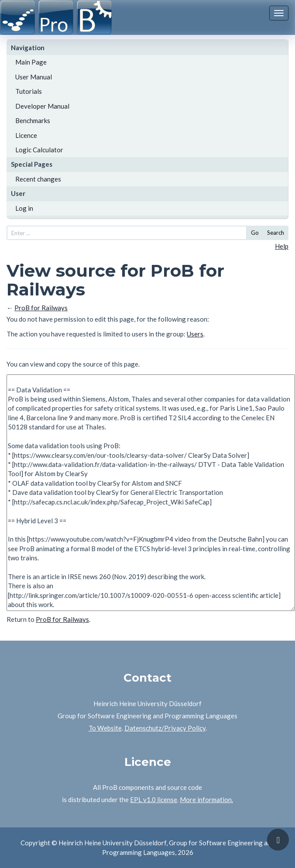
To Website (105, 728)
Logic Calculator (39, 150)
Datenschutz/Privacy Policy (165, 728)
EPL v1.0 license (154, 799)
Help (282, 246)
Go (255, 233)
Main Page (31, 62)
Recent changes (38, 179)
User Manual (34, 77)
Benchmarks (33, 120)
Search (276, 233)
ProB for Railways (41, 308)
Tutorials (29, 91)
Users (195, 334)
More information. (206, 799)
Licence (26, 135)
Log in (24, 208)
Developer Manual (42, 106)
